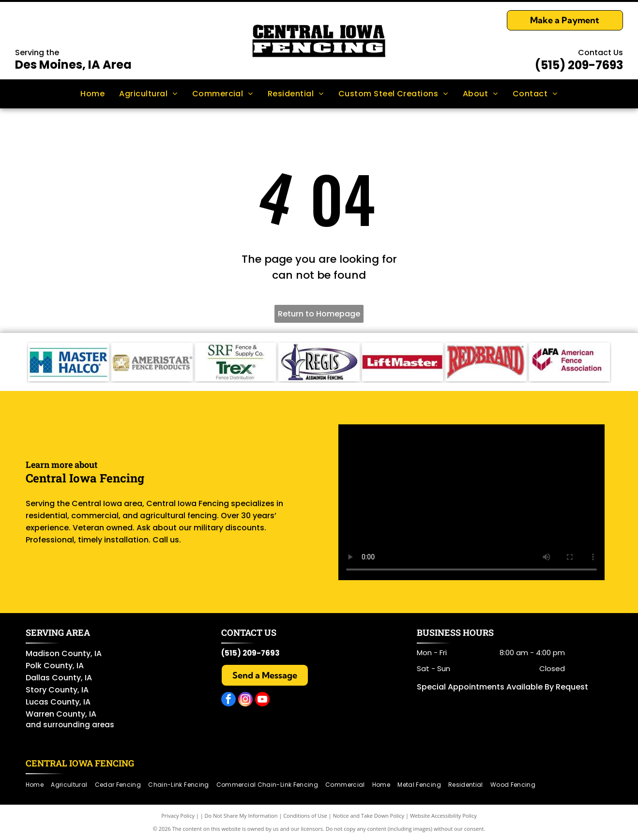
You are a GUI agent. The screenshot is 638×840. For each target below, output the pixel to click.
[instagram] (245, 700)
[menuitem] (92, 94)
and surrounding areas (70, 725)
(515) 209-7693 (579, 65)
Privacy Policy (178, 816)
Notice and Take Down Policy (369, 816)
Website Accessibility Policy (443, 816)
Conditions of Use (305, 816)
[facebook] (228, 700)
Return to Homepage (319, 314)
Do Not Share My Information (241, 816)
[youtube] (262, 700)
